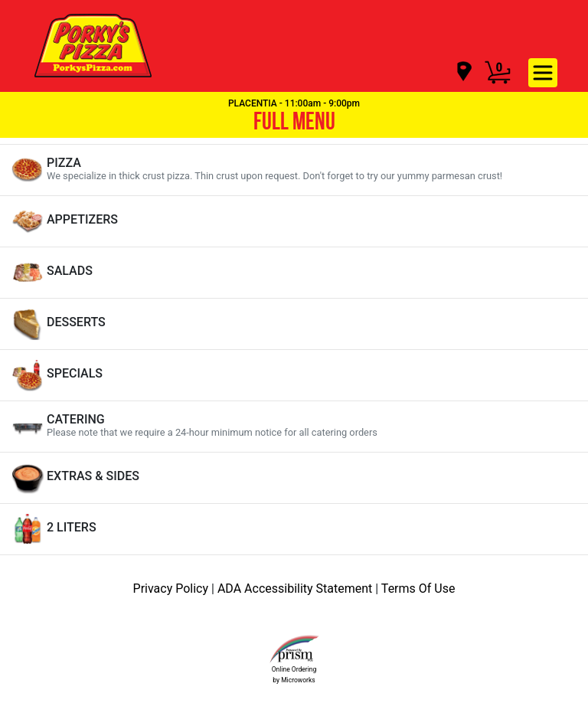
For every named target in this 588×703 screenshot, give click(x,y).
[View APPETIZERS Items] (294, 221)
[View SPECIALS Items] (294, 375)
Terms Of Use (418, 589)
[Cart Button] (498, 73)
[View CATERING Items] (294, 427)
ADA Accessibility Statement (296, 589)
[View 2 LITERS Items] (294, 529)
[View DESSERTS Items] (294, 324)
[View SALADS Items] (294, 273)
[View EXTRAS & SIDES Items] (294, 478)
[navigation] (463, 72)
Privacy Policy (172, 589)
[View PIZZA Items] (294, 170)
